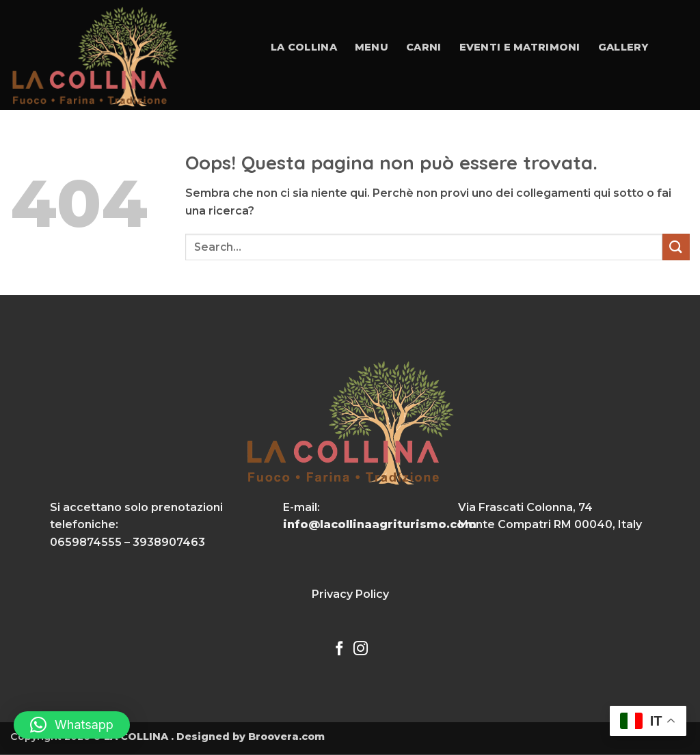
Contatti (309, 143)
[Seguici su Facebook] (339, 649)
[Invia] (676, 247)
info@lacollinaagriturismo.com (380, 524)
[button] (72, 725)
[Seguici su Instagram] (361, 649)
